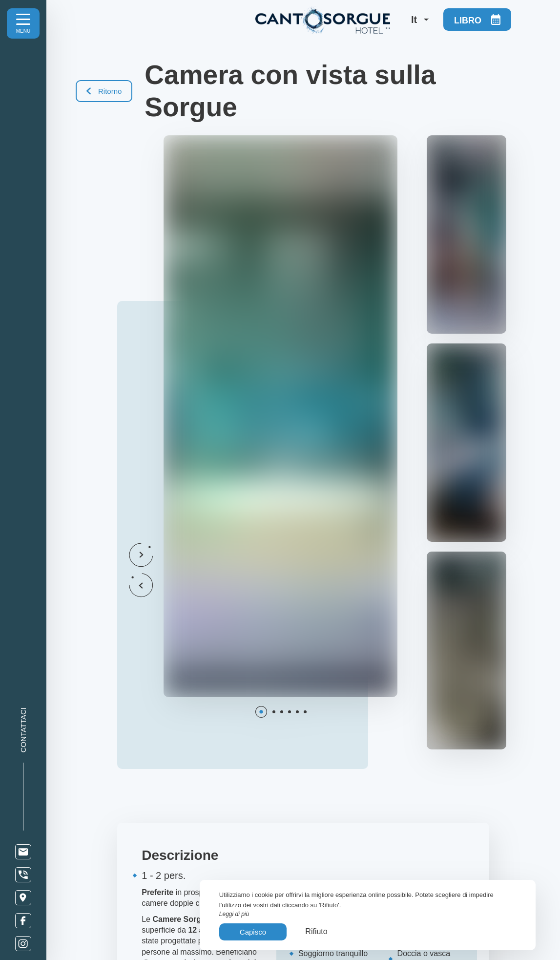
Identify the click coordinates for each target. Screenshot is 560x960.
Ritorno (104, 91)
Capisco (253, 932)
